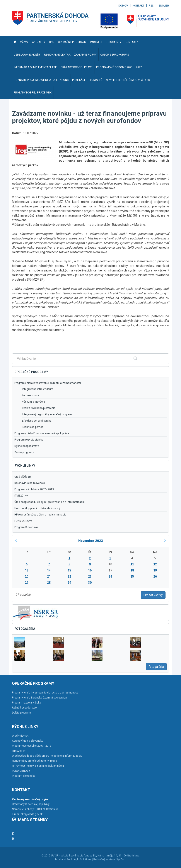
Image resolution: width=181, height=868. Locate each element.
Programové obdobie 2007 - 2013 (34, 489)
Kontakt (138, 6)
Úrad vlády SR (23, 477)
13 (27, 570)
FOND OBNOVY (23, 521)
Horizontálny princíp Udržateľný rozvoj (37, 508)
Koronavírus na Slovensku (30, 483)
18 (132, 570)
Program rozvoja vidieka (29, 440)
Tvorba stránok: (64, 860)
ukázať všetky (153, 595)
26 (155, 576)
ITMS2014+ (21, 496)
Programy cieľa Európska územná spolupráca (42, 433)
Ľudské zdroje (31, 395)
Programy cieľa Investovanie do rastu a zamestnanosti (48, 383)
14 (49, 570)
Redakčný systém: (104, 860)
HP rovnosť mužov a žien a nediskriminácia (40, 515)
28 (49, 583)
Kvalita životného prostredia (39, 408)
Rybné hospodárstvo (27, 446)
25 (132, 576)
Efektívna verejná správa (37, 421)
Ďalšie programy (24, 452)
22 (69, 576)
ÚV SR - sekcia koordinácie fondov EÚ (74, 856)
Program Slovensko (26, 527)
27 (27, 583)
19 (155, 570)
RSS (151, 6)
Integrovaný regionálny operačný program (47, 414)
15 (69, 570)
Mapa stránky (30, 820)
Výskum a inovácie (33, 402)
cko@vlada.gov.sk (32, 814)
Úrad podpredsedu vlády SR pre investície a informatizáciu (50, 502)
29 (69, 583)
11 (132, 564)
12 (155, 564)
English (164, 6)
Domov (123, 6)
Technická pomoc (33, 427)
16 (90, 570)
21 (49, 576)
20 (27, 576)
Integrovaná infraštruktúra (38, 389)
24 (110, 576)
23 (90, 576)
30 (90, 583)
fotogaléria (156, 667)
